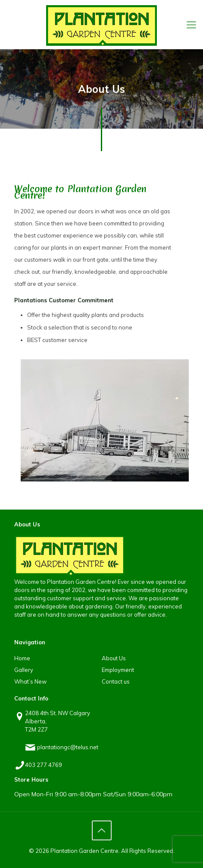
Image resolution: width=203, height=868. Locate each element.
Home (22, 658)
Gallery (24, 670)
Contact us (116, 681)
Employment (118, 670)
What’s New (30, 681)
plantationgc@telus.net (68, 747)
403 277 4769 (44, 765)
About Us (114, 658)
